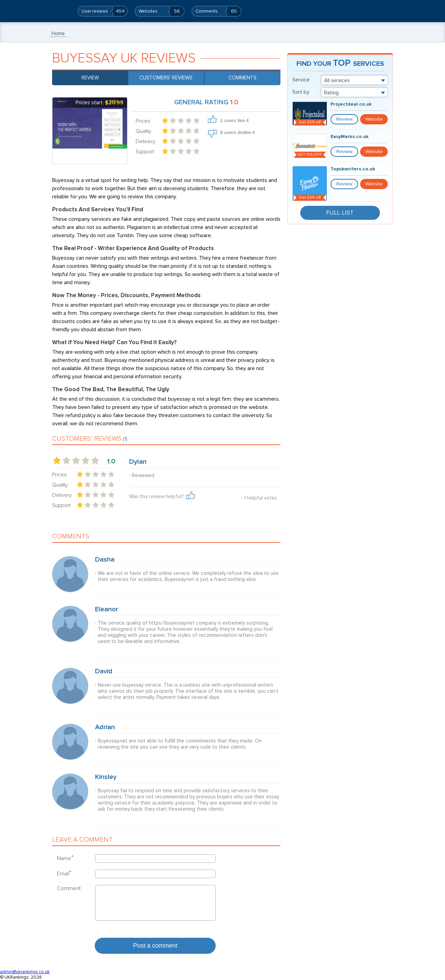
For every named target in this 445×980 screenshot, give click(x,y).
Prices (143, 121)
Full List (340, 213)
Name (65, 858)
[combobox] (354, 80)
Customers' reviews (166, 78)
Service (301, 80)
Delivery (145, 141)
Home (58, 33)
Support (145, 152)
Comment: (69, 888)
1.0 (111, 461)
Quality (143, 131)
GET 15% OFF (310, 155)
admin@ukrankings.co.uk (25, 972)
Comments (242, 78)
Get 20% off (310, 122)
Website (374, 119)
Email (64, 873)
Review (90, 78)
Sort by (301, 92)
